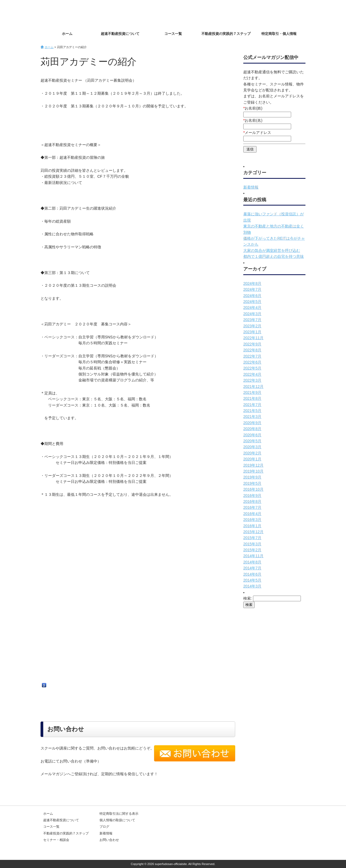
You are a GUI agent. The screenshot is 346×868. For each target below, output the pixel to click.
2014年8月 (252, 562)
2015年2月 (252, 550)
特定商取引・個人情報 (279, 34)
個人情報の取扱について (117, 820)
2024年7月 (252, 289)
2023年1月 (252, 332)
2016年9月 (252, 496)
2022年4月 (252, 374)
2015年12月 (253, 532)
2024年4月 (252, 308)
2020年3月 (252, 447)
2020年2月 (252, 453)
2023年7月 (252, 320)
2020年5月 (252, 441)
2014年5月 (252, 580)
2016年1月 (252, 526)
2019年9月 (252, 477)
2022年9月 (252, 344)
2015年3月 (252, 544)
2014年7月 (252, 568)
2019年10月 (253, 471)
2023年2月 (252, 326)
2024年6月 (252, 296)
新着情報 (251, 187)
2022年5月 (252, 368)
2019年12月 (253, 465)
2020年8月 (252, 429)
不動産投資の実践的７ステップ (226, 34)
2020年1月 (252, 459)
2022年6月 (252, 362)
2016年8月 (252, 501)
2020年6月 (252, 435)
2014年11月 (253, 556)
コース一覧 (173, 34)
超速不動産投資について (120, 34)
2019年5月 (252, 483)
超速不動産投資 (72, 14)
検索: (248, 598)
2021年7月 (252, 405)
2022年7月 (252, 356)
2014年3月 (252, 586)
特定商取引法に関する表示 (119, 814)
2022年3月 (252, 380)
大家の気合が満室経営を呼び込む (272, 250)
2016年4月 (252, 514)
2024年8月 (252, 283)
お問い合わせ (287, 14)
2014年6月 (252, 574)
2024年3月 (252, 314)
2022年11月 (253, 338)
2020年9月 (252, 423)
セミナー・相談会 (56, 840)
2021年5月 (252, 411)
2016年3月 (252, 520)
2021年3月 (252, 417)
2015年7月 (252, 538)
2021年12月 (253, 387)
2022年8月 (252, 350)
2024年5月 (252, 302)
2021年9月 (252, 392)
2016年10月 (253, 489)
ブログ (104, 827)
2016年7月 (252, 507)
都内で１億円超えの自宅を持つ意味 (274, 256)
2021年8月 (252, 398)
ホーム (67, 34)
